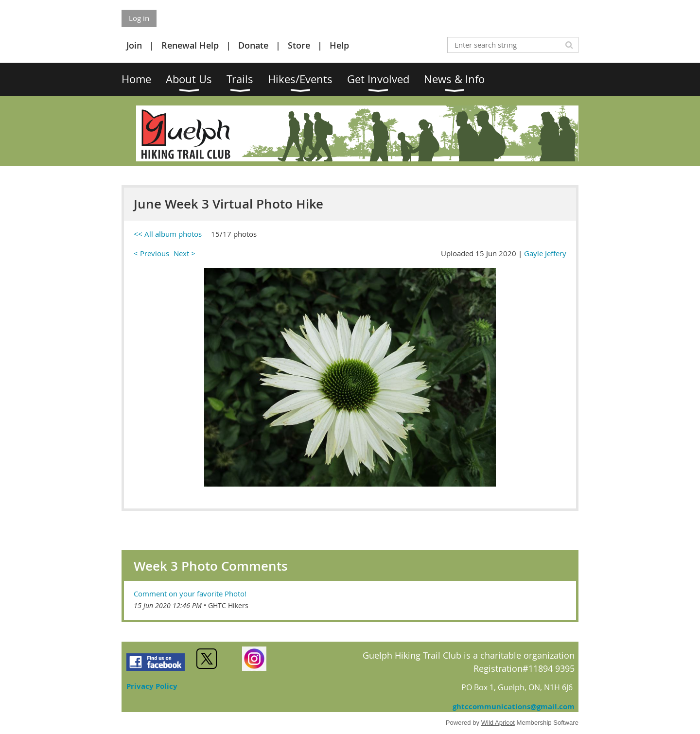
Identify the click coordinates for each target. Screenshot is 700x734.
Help (339, 45)
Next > (184, 253)
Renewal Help (190, 45)
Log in (139, 18)
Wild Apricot (498, 723)
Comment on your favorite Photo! (190, 594)
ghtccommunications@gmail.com (514, 707)
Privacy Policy (152, 686)
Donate (253, 45)
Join (134, 45)
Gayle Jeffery (545, 253)
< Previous (151, 253)
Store (299, 45)
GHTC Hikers (228, 605)
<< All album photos (168, 234)
